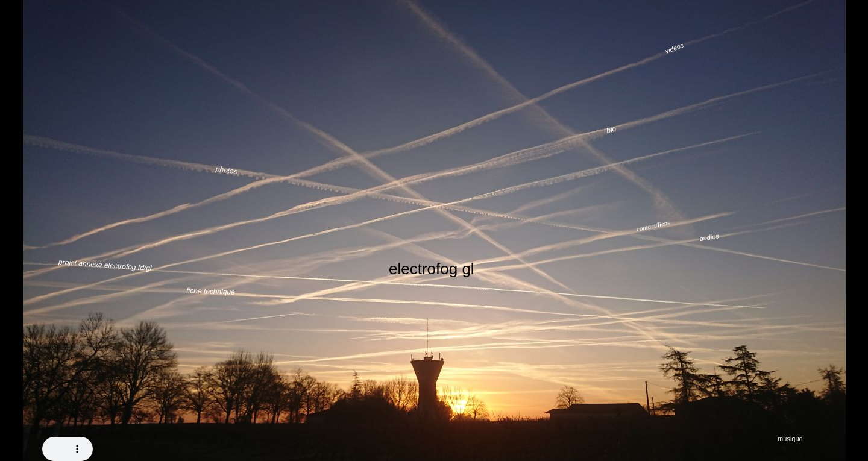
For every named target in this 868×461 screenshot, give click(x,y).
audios (709, 237)
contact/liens (653, 226)
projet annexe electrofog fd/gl (105, 265)
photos (227, 170)
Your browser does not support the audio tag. (68, 449)
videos (675, 49)
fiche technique (211, 291)
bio (612, 129)
